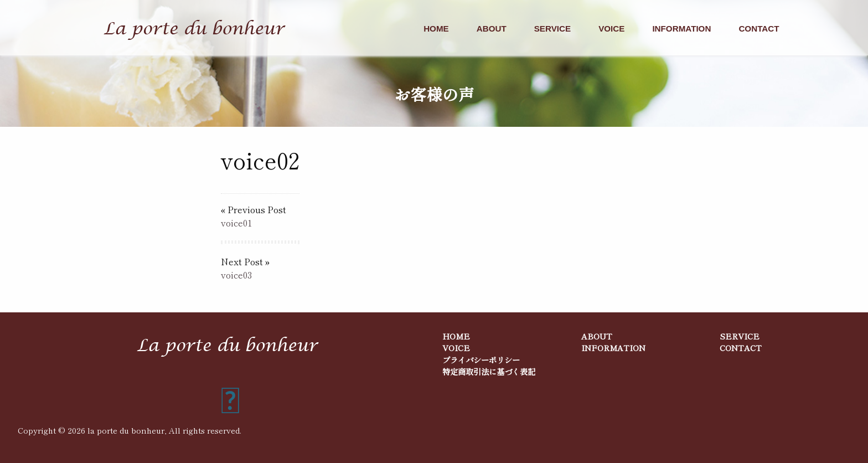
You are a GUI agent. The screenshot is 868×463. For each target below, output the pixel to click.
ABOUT (492, 29)
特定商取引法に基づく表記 (489, 371)
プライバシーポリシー (481, 360)
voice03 (236, 275)
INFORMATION (681, 29)
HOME (436, 29)
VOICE (611, 29)
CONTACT (759, 29)
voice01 (236, 223)
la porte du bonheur (126, 430)
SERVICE (552, 29)
